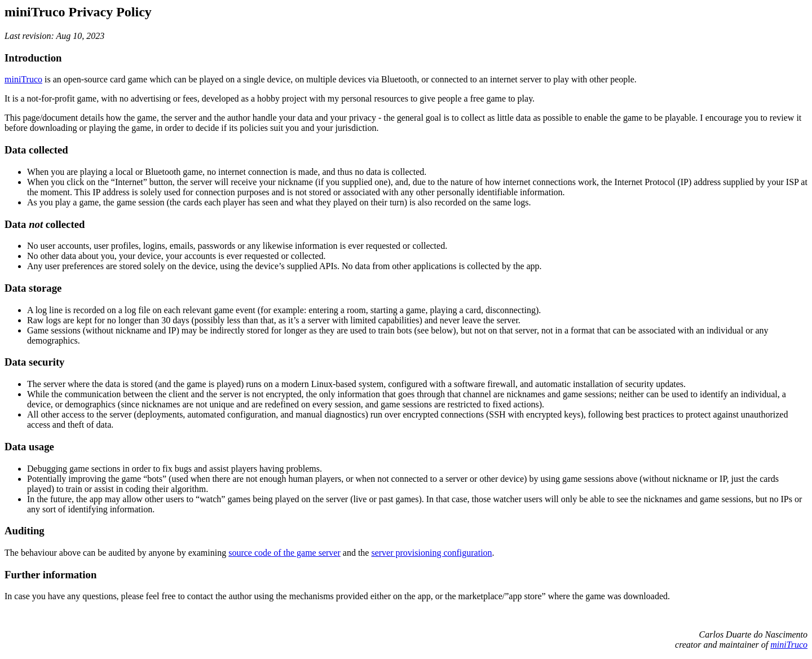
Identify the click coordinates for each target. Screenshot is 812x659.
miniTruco (23, 79)
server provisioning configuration (431, 553)
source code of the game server (284, 553)
